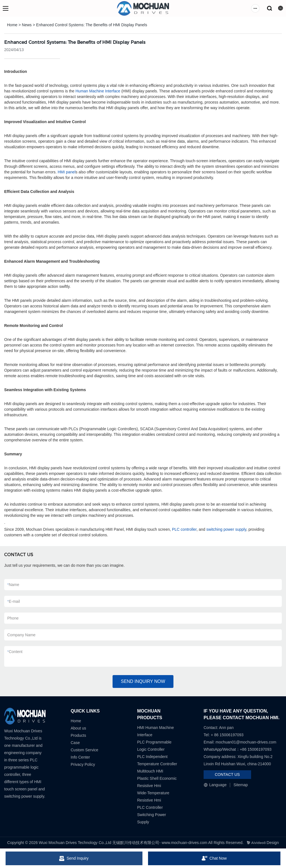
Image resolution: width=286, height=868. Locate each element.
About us (78, 728)
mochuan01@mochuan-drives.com (246, 742)
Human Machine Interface (98, 91)
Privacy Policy (83, 764)
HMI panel (66, 172)
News (27, 25)
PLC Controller (150, 807)
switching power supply (226, 529)
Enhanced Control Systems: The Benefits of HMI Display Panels (91, 25)
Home (12, 25)
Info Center (80, 757)
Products (78, 735)
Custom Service (84, 750)
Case (75, 743)
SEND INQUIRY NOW (143, 681)
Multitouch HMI (150, 771)
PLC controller (184, 529)
